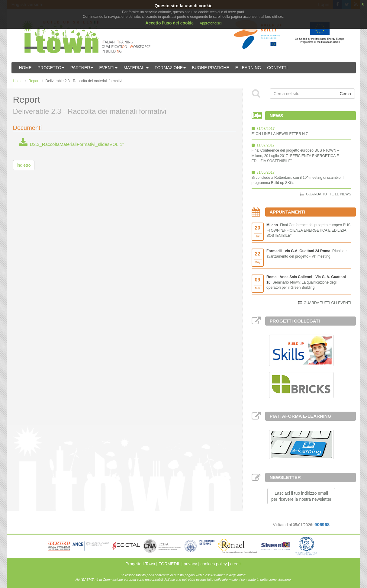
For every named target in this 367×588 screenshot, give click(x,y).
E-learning (248, 68)
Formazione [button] (170, 68)
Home (25, 68)
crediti (236, 564)
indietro (24, 165)
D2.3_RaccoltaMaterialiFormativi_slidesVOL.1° (72, 144)
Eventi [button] (108, 68)
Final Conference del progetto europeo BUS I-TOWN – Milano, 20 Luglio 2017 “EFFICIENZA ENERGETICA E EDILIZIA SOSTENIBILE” (296, 156)
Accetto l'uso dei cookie (169, 23)
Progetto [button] (51, 68)
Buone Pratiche (210, 68)
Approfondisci (211, 23)
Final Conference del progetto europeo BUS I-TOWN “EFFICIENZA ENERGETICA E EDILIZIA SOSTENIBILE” (308, 230)
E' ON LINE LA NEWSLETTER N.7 (280, 134)
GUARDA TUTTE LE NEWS (329, 194)
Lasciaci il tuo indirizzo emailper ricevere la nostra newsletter (301, 496)
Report (34, 81)
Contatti (277, 68)
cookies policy (214, 564)
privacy (190, 564)
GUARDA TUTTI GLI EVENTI (327, 303)
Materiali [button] (136, 68)
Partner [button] (82, 68)
